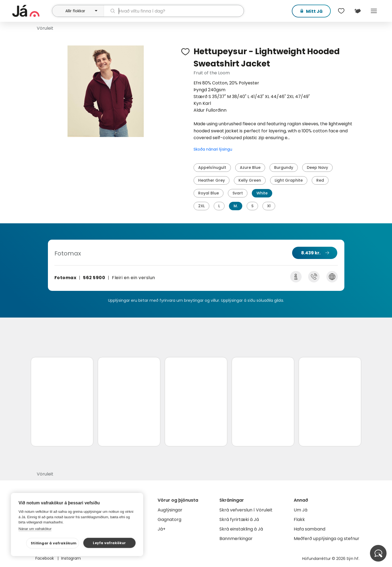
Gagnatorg (169, 519)
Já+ (162, 529)
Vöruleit (45, 28)
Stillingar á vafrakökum (54, 543)
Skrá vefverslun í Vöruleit (246, 510)
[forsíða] (31, 11)
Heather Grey (212, 180)
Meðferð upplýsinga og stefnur (327, 539)
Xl (269, 206)
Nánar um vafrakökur (35, 529)
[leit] (174, 11)
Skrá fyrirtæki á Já (239, 519)
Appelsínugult (212, 167)
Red (320, 180)
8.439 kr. (311, 253)
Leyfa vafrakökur (109, 543)
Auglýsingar (170, 510)
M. (236, 206)
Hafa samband (310, 529)
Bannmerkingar (236, 539)
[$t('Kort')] (357, 11)
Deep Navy (317, 167)
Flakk (299, 519)
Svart (238, 193)
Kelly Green (250, 180)
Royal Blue (209, 193)
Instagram (71, 558)
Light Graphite (289, 180)
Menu (374, 11)
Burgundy (284, 167)
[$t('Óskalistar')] (341, 11)
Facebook (45, 558)
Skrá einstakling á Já (241, 529)
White (262, 193)
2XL (201, 206)
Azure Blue (250, 167)
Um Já (301, 510)
